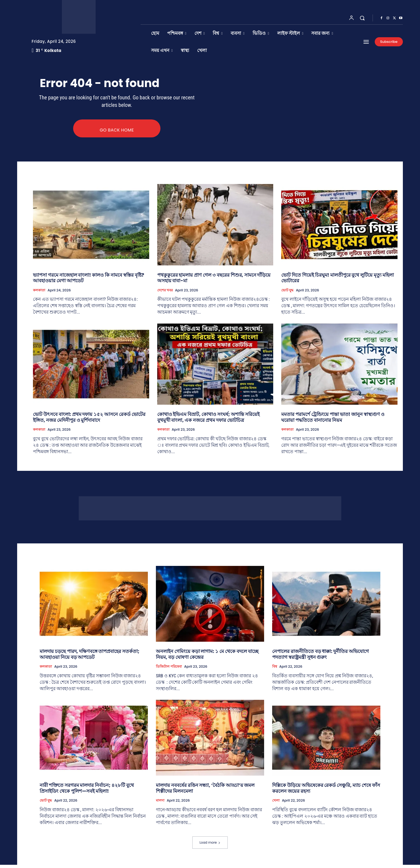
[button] (362, 18)
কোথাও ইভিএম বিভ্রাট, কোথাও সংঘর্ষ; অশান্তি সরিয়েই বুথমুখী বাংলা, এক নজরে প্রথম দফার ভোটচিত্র (208, 420)
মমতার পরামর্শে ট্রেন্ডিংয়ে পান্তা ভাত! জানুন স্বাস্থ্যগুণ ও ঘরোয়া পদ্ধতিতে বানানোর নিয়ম (333, 420)
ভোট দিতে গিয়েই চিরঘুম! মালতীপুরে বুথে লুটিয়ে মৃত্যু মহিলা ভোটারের (337, 281)
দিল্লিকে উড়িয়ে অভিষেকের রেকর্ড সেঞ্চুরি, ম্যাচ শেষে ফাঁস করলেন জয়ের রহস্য (326, 791)
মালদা (160, 804)
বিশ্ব (275, 670)
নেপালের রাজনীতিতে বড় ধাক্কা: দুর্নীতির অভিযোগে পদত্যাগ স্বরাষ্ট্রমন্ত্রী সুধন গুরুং (320, 657)
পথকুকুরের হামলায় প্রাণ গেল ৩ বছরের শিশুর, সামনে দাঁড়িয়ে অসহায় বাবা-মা (214, 281)
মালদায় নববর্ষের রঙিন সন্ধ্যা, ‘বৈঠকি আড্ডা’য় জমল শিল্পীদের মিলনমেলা (205, 791)
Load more (210, 846)
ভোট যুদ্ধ (287, 293)
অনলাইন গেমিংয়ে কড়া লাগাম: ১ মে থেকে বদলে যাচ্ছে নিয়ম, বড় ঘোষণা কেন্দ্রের (207, 657)
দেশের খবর (165, 293)
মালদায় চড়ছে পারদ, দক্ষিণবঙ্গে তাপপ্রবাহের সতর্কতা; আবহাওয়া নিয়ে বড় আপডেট (90, 657)
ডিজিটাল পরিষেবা (169, 670)
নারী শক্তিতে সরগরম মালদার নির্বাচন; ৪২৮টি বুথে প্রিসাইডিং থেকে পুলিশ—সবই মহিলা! (87, 791)
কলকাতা (39, 293)
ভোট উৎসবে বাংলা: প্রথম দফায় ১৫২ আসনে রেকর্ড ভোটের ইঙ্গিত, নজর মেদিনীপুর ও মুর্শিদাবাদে (89, 420)
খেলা (276, 804)
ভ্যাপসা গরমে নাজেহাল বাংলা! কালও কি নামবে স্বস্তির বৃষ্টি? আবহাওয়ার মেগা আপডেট (89, 281)
